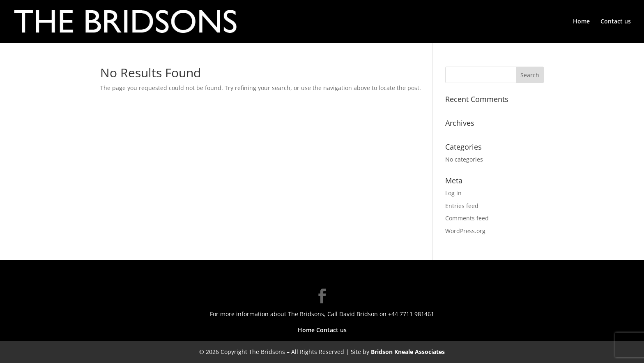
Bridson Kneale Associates (408, 352)
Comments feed (467, 218)
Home (581, 22)
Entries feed (462, 206)
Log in (453, 193)
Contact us (616, 22)
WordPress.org (465, 231)
